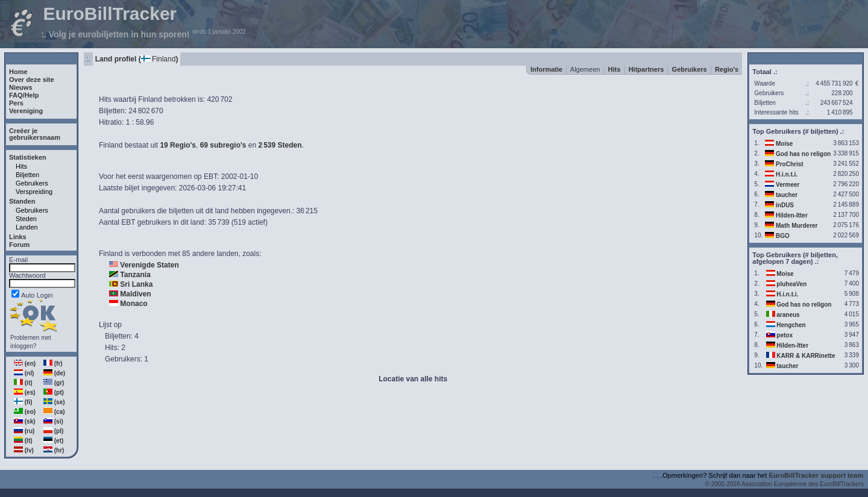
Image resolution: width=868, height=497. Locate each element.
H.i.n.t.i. (787, 174)
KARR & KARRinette (806, 356)
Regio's (727, 69)
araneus (788, 315)
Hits (21, 166)
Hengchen (791, 325)
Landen (27, 227)
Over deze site (32, 80)
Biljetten (27, 175)
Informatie (546, 69)
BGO (783, 236)
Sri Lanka (136, 284)
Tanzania (135, 275)
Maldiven (135, 294)
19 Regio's (178, 145)
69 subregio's (223, 145)
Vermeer (788, 185)
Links (18, 237)
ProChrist (790, 164)
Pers (16, 103)
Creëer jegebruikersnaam (35, 134)
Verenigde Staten (149, 265)
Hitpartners (646, 69)
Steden (26, 219)
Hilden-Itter (792, 215)
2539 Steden (280, 145)
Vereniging (26, 111)
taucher (787, 195)
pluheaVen (791, 284)
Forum (19, 245)
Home (18, 72)
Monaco (134, 304)
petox (785, 335)
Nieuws (21, 87)
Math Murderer (797, 226)
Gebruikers (32, 183)
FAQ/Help (24, 95)
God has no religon (803, 154)
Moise (784, 144)
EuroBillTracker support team (816, 475)
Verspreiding (34, 192)
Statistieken (28, 157)
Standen (22, 201)
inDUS (785, 205)
